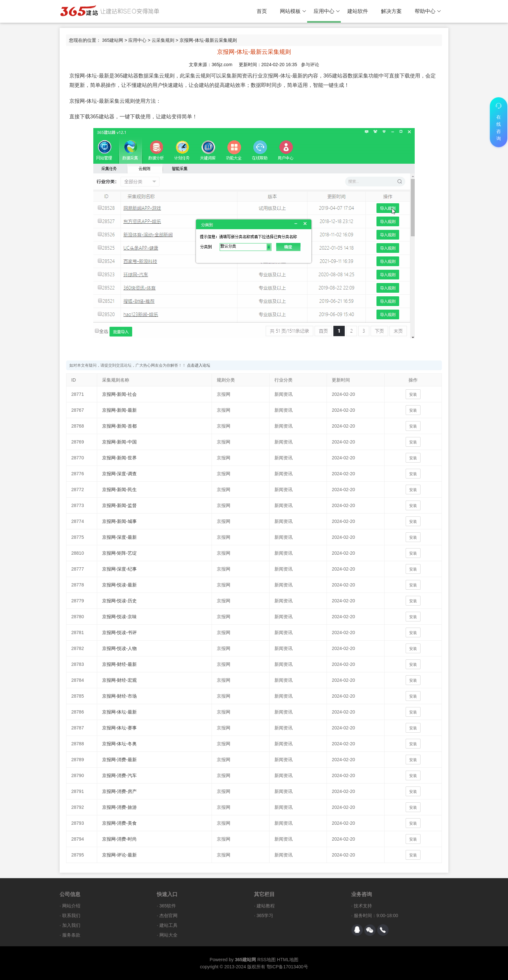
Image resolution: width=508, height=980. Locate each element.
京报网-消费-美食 (119, 823)
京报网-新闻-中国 (119, 442)
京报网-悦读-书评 (119, 632)
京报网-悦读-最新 (119, 585)
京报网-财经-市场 (119, 696)
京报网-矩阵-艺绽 (119, 553)
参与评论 (310, 65)
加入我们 (71, 925)
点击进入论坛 (199, 365)
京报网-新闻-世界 (119, 458)
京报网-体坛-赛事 (119, 728)
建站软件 (358, 11)
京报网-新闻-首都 (119, 426)
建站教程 (266, 906)
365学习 (265, 915)
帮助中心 (428, 11)
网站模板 (293, 11)
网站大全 (168, 935)
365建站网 (113, 40)
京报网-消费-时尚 (119, 839)
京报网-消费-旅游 (119, 807)
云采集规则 (163, 40)
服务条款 (71, 935)
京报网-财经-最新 (119, 664)
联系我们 (71, 915)
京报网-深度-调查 (119, 474)
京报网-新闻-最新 (119, 410)
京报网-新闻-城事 (119, 521)
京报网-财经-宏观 (119, 680)
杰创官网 (168, 915)
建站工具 (168, 925)
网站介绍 (71, 906)
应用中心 (327, 11)
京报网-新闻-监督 (119, 505)
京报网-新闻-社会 (119, 394)
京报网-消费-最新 (119, 760)
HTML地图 (288, 960)
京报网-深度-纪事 (119, 569)
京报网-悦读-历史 (119, 601)
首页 (262, 11)
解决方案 (391, 11)
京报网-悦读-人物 (119, 648)
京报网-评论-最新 (119, 855)
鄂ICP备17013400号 (287, 967)
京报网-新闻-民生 (119, 490)
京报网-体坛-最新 (119, 712)
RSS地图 (266, 960)
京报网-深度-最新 (119, 537)
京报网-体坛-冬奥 (119, 744)
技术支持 (363, 906)
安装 (413, 395)
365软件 (168, 906)
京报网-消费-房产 (119, 791)
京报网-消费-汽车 (119, 775)
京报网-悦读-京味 (119, 617)
